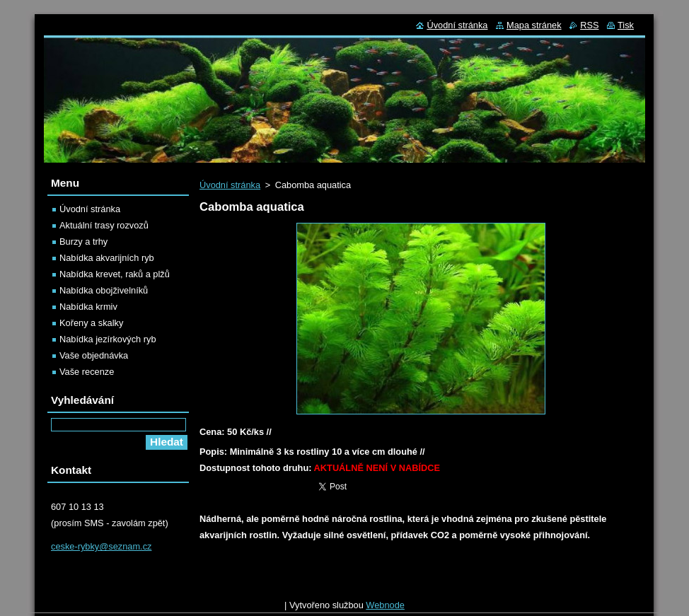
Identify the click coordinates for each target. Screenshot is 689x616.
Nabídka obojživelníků (104, 290)
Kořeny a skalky (91, 323)
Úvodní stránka (230, 185)
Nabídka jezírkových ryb (108, 339)
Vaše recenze (87, 372)
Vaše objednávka (94, 355)
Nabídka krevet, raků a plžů (115, 274)
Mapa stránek (534, 25)
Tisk (626, 25)
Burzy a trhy (83, 242)
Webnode (385, 609)
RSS (589, 25)
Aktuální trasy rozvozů (104, 225)
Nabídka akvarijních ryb (107, 258)
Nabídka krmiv (88, 307)
